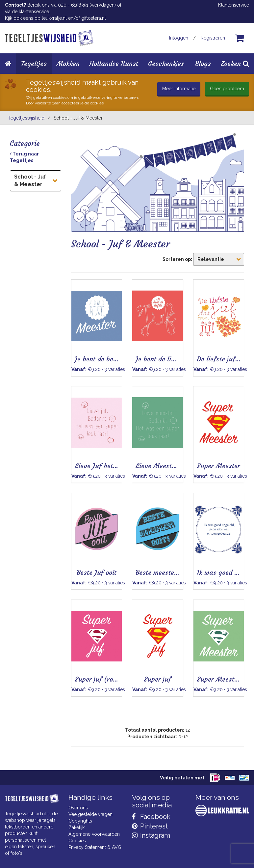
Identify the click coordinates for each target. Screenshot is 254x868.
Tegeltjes (34, 63)
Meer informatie (179, 89)
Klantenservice (234, 5)
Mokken (68, 63)
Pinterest (150, 826)
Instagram (151, 835)
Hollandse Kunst (114, 63)
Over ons (78, 808)
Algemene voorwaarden (94, 834)
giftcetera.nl (94, 18)
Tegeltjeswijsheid (26, 118)
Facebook (151, 817)
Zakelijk (76, 827)
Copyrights (80, 821)
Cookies (77, 841)
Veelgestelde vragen (90, 814)
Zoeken (235, 63)
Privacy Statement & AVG (95, 847)
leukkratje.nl (54, 18)
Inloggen (179, 38)
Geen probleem (227, 89)
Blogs (203, 63)
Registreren (213, 38)
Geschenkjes (166, 63)
